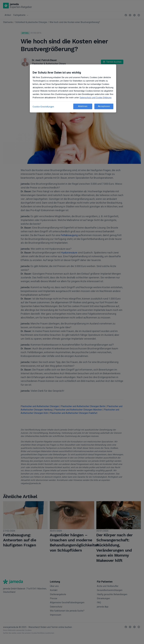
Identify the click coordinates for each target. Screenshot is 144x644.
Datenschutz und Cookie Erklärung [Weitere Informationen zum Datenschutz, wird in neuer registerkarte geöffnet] (96, 98)
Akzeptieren (104, 106)
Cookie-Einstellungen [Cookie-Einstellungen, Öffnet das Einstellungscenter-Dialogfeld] (43, 107)
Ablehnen (83, 106)
